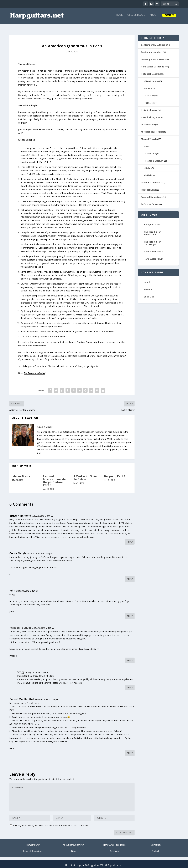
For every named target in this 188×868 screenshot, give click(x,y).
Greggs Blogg (136, 17)
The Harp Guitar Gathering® (152, 240)
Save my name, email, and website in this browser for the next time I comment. (51, 823)
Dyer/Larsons (152, 78)
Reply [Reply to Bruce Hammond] (130, 539)
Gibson (149, 86)
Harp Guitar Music (153, 249)
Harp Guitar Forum (154, 256)
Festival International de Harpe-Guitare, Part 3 (54, 478)
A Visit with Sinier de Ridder (86, 475)
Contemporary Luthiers (153, 42)
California (151, 151)
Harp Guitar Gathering (153, 64)
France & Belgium (154, 158)
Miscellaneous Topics (152, 129)
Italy (148, 165)
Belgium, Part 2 (115, 473)
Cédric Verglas (19, 551)
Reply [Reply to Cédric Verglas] (130, 576)
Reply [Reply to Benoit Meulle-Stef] (130, 750)
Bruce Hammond (20, 513)
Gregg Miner (45, 424)
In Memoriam (148, 122)
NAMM (149, 173)
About (154, 17)
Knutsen (150, 93)
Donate (169, 17)
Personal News (148, 187)
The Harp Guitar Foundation (152, 231)
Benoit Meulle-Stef (22, 696)
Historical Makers (150, 71)
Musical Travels (149, 136)
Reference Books (150, 202)
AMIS (148, 144)
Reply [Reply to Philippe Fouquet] (130, 658)
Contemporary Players (153, 57)
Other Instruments (151, 180)
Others (149, 100)
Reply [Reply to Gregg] (130, 685)
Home (119, 17)
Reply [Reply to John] (130, 613)
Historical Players (150, 115)
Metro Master (22, 473)
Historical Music (149, 107)
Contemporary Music (152, 49)
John (12, 588)
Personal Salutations (152, 194)
